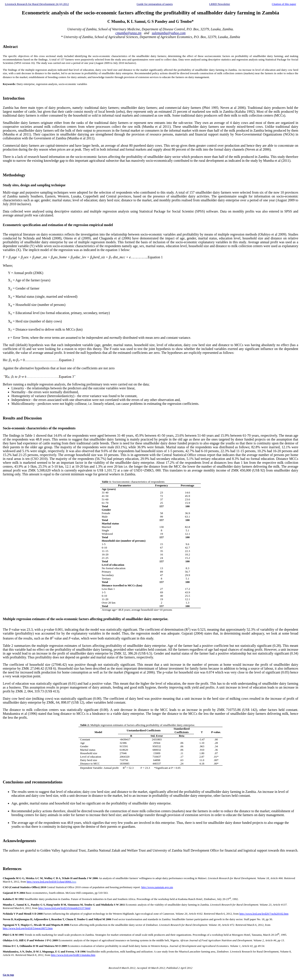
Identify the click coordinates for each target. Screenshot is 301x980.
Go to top (8, 975)
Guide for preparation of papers (155, 4)
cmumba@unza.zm (128, 33)
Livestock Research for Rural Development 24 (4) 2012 (37, 4)
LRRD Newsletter (220, 4)
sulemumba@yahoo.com (169, 33)
